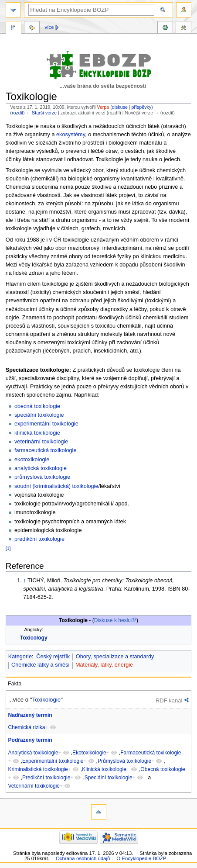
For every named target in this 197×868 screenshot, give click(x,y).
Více (49, 27)
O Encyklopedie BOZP (141, 858)
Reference (165, 28)
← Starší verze (41, 113)
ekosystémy (71, 135)
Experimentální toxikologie (53, 761)
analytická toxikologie (41, 468)
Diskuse (32, 28)
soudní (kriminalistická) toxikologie (56, 486)
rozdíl (17, 113)
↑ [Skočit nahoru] (24, 581)
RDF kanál (169, 700)
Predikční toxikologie (46, 778)
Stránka (14, 28)
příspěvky (142, 107)
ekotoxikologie (32, 460)
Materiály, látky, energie (104, 665)
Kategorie (20, 657)
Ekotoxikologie (89, 753)
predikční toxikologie (39, 539)
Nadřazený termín (30, 715)
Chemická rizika (27, 727)
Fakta (15, 684)
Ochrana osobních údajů (83, 858)
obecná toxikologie (37, 406)
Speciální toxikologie (109, 778)
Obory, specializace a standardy (115, 657)
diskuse (120, 107)
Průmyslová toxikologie (124, 761)
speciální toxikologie (39, 415)
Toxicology (34, 638)
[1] (8, 548)
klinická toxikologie (37, 433)
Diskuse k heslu (112, 620)
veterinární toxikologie (41, 442)
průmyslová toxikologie (42, 477)
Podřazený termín (30, 740)
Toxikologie (47, 700)
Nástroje (183, 28)
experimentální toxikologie (46, 424)
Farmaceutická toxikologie (151, 753)
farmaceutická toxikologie (45, 450)
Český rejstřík (53, 657)
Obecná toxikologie (163, 769)
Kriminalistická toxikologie (38, 769)
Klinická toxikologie (104, 769)
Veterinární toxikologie (34, 786)
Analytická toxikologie (33, 753)
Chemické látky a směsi (40, 665)
